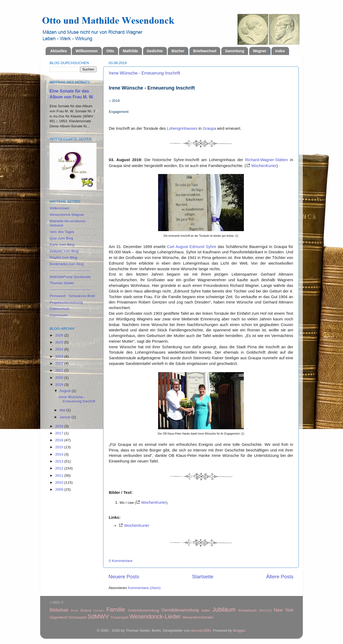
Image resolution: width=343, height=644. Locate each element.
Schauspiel (78, 617)
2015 (60, 447)
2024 (60, 349)
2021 (60, 370)
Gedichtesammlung (143, 610)
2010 (60, 482)
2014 (60, 454)
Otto (110, 51)
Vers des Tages (62, 232)
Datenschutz (60, 309)
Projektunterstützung (66, 302)
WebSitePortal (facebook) (70, 277)
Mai (63, 410)
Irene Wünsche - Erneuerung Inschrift (144, 73)
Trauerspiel (119, 617)
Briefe (74, 610)
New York (284, 610)
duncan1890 (201, 630)
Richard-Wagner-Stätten (267, 160)
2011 (60, 475)
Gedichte (155, 51)
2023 (60, 356)
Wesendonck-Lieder (155, 617)
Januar (66, 417)
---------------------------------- (70, 270)
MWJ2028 (265, 610)
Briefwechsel (205, 51)
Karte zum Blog (62, 245)
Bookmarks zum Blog (67, 264)
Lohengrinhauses (182, 128)
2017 (60, 433)
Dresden (99, 610)
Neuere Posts (124, 577)
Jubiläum (224, 610)
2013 (60, 461)
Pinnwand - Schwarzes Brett (72, 296)
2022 (60, 363)
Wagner (260, 51)
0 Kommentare (121, 561)
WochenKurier (264, 166)
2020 (60, 378)
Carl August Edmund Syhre (192, 247)
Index (280, 51)
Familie (116, 610)
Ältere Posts (280, 577)
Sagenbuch (59, 617)
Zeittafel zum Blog (64, 251)
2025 (60, 342)
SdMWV (98, 617)
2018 (60, 426)
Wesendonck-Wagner (67, 215)
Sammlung (235, 51)
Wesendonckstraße (198, 617)
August (66, 391)
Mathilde (130, 51)
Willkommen (87, 51)
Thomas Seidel (62, 283)
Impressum (59, 315)
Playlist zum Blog (63, 258)
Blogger (239, 630)
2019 (60, 385)
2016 (60, 440)
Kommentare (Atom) (144, 588)
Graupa (209, 128)
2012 (60, 468)
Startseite (203, 577)
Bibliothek (59, 610)
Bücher (178, 51)
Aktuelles (59, 51)
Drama (86, 610)
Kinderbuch (247, 610)
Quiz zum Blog (61, 238)
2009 (60, 489)
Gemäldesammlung (180, 610)
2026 (60, 335)
